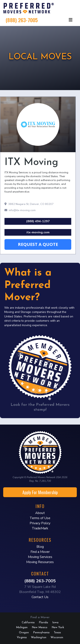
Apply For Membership (40, 492)
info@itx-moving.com (20, 210)
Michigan (22, 627)
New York (58, 627)
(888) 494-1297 (38, 221)
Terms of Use (40, 518)
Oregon (24, 633)
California (28, 623)
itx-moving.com (38, 232)
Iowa (55, 623)
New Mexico (40, 627)
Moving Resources (40, 562)
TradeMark (40, 528)
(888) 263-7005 (22, 20)
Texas (57, 633)
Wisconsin (57, 637)
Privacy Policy (40, 523)
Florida (43, 623)
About (40, 513)
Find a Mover (40, 552)
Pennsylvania (41, 633)
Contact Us (40, 597)
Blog (40, 547)
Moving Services (40, 557)
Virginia (22, 637)
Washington (39, 637)
